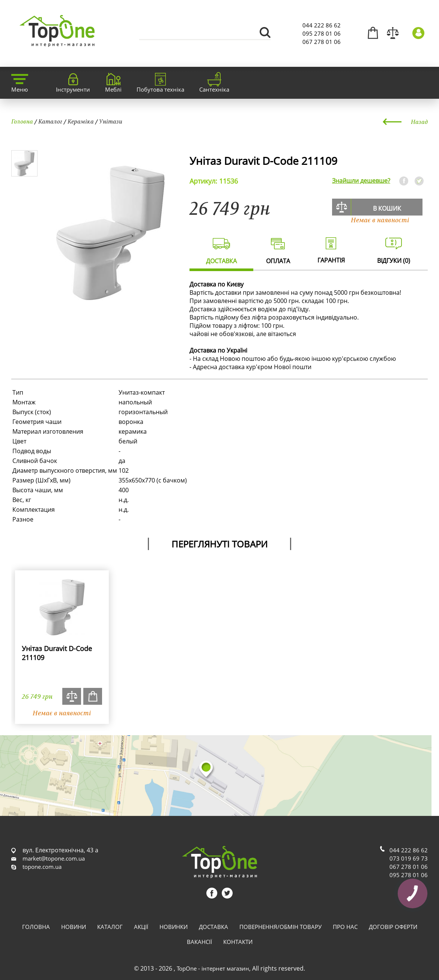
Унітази (111, 121)
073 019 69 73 (409, 858)
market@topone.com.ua (54, 858)
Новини (74, 927)
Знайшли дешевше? (361, 181)
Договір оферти (393, 927)
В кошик (387, 208)
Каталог (50, 121)
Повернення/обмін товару (280, 927)
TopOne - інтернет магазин (213, 968)
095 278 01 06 (322, 33)
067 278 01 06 (322, 42)
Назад (419, 122)
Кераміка (81, 121)
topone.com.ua (42, 867)
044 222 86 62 (322, 25)
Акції (141, 927)
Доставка (213, 927)
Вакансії (199, 942)
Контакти (238, 942)
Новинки (174, 927)
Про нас (345, 927)
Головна (22, 121)
